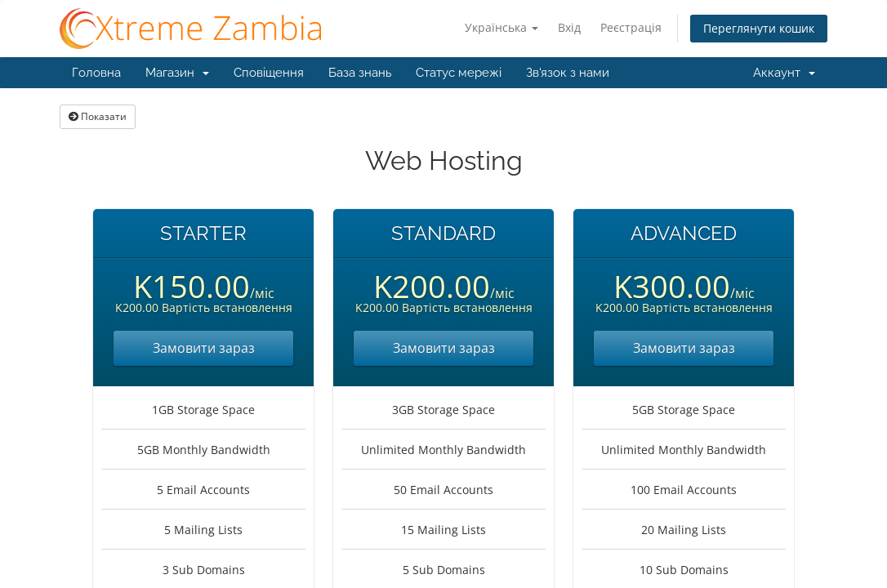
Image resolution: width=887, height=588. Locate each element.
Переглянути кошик (759, 28)
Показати (98, 116)
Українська (501, 27)
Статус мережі (459, 73)
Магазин (177, 73)
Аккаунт (784, 73)
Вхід (569, 27)
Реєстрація (631, 27)
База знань (360, 73)
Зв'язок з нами (568, 73)
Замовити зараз (204, 348)
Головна (96, 73)
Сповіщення (269, 73)
